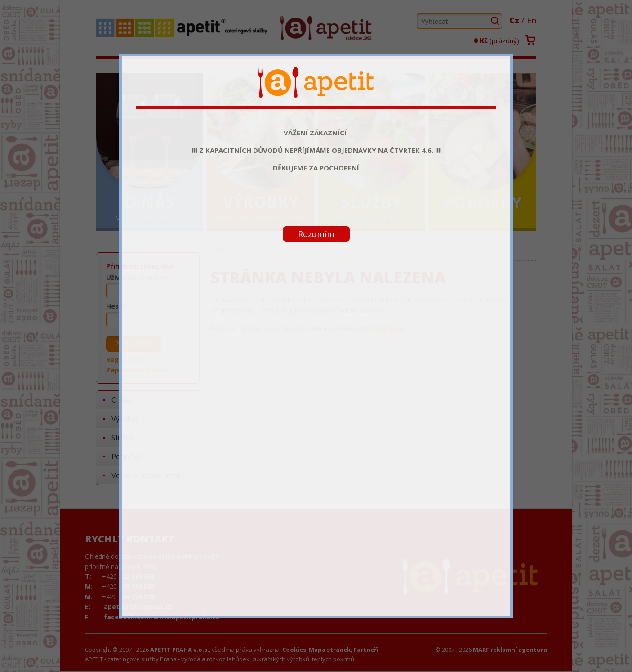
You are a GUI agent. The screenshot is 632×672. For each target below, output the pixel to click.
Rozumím (316, 234)
